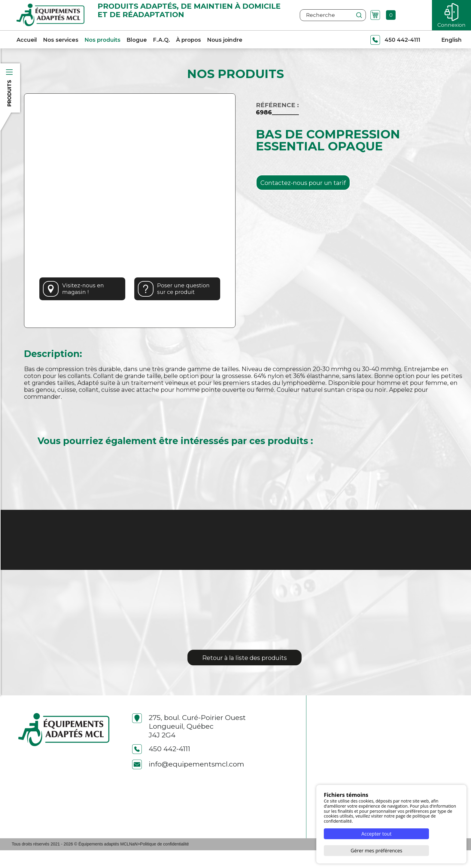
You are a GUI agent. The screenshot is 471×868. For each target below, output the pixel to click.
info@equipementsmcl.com (188, 782)
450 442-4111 (161, 767)
